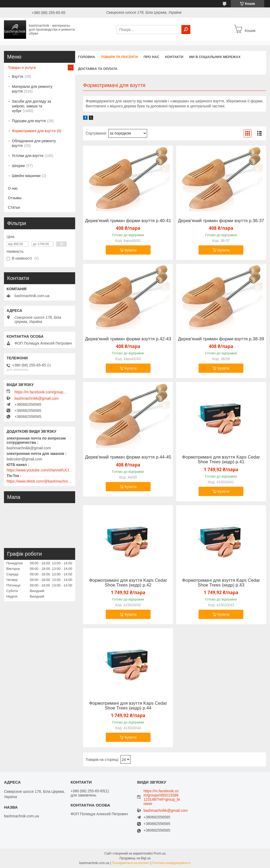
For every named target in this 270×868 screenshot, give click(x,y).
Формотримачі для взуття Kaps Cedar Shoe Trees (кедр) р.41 (221, 460)
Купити (131, 250)
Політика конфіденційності (171, 863)
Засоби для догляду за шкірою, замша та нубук (32, 106)
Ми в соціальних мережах (215, 57)
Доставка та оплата (98, 69)
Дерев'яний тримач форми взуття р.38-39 (221, 339)
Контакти (174, 57)
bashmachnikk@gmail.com (37, 398)
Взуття (18, 77)
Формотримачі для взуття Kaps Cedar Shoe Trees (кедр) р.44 (128, 706)
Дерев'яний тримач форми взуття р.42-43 (128, 339)
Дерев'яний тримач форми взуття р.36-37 (221, 221)
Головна (86, 57)
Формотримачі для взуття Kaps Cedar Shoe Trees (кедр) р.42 (128, 583)
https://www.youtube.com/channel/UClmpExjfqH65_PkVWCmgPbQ (40, 470)
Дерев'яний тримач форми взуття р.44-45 (128, 457)
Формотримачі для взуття (34, 131)
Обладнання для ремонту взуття (34, 143)
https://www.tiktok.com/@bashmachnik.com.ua (40, 481)
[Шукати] (186, 30)
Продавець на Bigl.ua (135, 858)
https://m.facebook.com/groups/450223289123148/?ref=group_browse (41, 392)
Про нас (151, 57)
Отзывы (15, 198)
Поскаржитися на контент (131, 863)
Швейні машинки (26, 176)
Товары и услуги (22, 68)
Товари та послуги (119, 57)
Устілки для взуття (28, 156)
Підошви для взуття (29, 121)
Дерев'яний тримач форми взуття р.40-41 (128, 221)
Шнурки (18, 166)
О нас (13, 188)
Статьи (14, 207)
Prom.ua (160, 853)
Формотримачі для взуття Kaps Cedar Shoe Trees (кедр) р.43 (221, 583)
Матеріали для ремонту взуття (32, 89)
